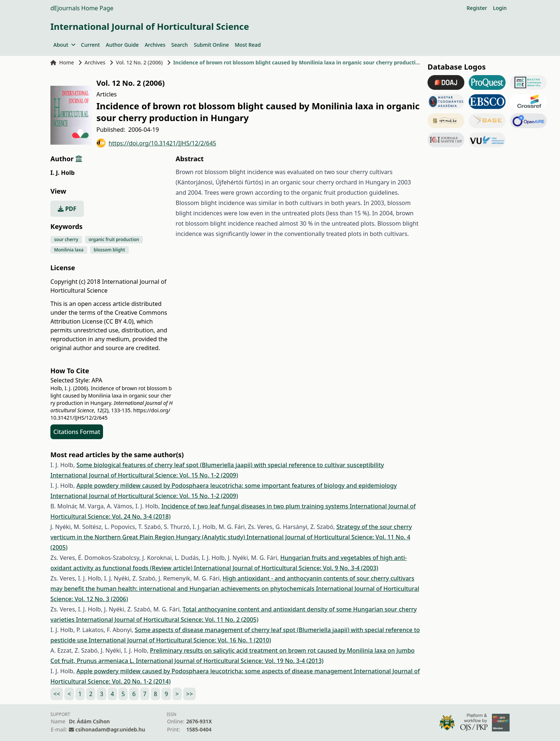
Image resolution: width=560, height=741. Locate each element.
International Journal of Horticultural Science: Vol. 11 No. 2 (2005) (167, 620)
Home (62, 62)
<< (57, 694)
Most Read (248, 45)
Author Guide (122, 45)
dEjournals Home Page (82, 8)
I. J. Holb (63, 173)
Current (90, 45)
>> (189, 694)
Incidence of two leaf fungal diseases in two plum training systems (256, 506)
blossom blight (109, 250)
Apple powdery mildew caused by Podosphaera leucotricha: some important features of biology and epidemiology (237, 486)
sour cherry (66, 239)
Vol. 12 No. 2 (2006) (139, 62)
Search (180, 45)
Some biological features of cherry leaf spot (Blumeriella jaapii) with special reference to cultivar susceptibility (230, 465)
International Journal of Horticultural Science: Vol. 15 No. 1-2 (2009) (144, 475)
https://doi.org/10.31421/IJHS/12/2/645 (156, 143)
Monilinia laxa (69, 250)
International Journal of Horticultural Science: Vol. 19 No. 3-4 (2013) (230, 661)
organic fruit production (114, 239)
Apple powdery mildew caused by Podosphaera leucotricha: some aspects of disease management (215, 671)
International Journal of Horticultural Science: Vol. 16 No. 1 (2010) (180, 640)
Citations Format (77, 432)
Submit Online (211, 45)
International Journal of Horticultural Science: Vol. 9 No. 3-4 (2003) (286, 568)
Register (477, 8)
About (64, 45)
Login (500, 8)
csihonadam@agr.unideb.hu (110, 729)
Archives (155, 45)
